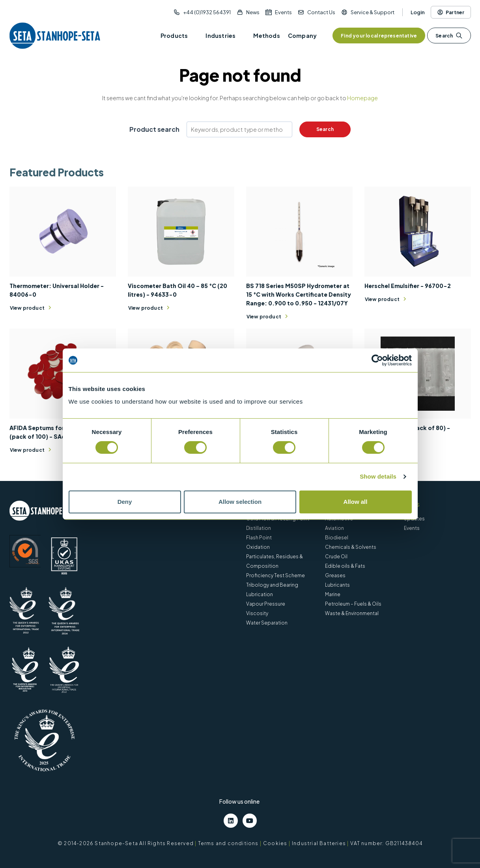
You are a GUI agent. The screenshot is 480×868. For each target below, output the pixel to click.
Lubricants (337, 585)
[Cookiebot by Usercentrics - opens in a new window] (377, 360)
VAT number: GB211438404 (386, 843)
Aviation (334, 528)
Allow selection (240, 502)
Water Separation (267, 623)
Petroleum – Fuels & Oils (353, 604)
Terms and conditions (228, 843)
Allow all (356, 502)
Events (283, 12)
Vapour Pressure (266, 604)
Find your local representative (379, 36)
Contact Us (321, 12)
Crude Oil (336, 557)
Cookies (275, 843)
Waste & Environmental (352, 613)
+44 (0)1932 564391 (207, 12)
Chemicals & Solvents (351, 547)
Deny (125, 502)
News (253, 12)
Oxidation (258, 547)
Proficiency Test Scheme (275, 575)
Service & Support (373, 12)
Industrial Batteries (319, 843)
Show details (378, 476)
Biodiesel (337, 538)
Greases (335, 575)
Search (449, 36)
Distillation (259, 528)
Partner (451, 12)
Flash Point (259, 538)
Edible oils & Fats (345, 566)
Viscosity (257, 613)
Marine (333, 594)
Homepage (362, 98)
